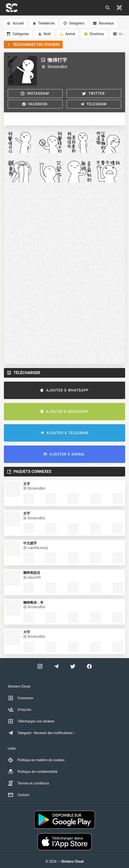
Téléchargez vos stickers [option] (31, 721)
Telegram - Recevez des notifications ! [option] (41, 733)
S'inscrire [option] (19, 710)
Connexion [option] (21, 698)
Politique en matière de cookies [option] (36, 760)
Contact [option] (19, 795)
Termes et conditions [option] (28, 783)
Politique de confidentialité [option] (33, 772)
